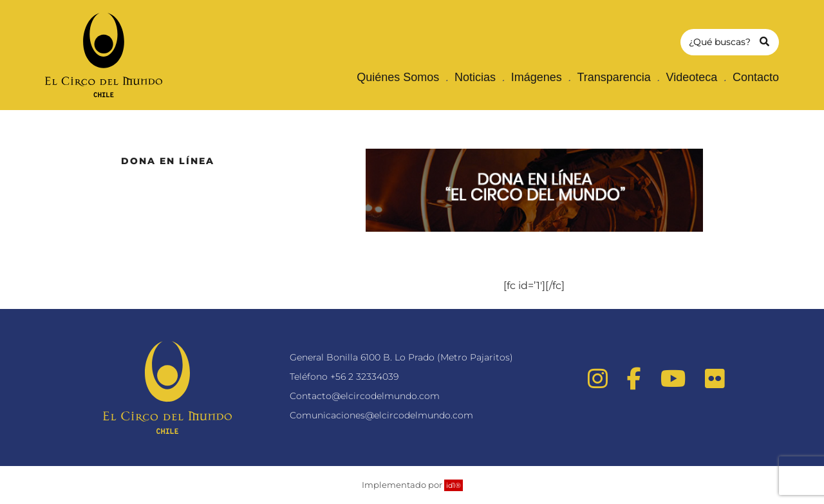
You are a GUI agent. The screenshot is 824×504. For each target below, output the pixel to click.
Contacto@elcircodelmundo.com (365, 396)
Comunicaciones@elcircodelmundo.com (381, 415)
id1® (454, 485)
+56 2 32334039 (364, 377)
